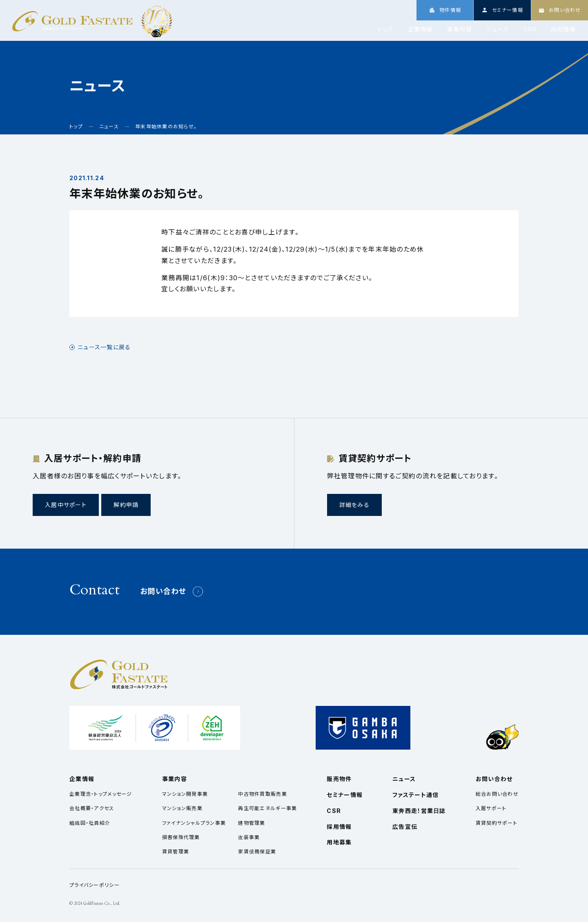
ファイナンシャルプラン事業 (194, 823)
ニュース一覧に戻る (104, 347)
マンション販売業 (182, 808)
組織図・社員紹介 (90, 823)
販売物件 (339, 779)
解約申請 (126, 505)
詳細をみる (354, 505)
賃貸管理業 (176, 852)
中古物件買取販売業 (263, 794)
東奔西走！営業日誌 (419, 811)
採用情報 (563, 29)
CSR (530, 29)
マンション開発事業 (185, 794)
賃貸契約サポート (497, 823)
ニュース (498, 29)
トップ (386, 29)
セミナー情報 (345, 795)
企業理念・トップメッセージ (101, 794)
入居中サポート (66, 505)
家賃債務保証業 (257, 852)
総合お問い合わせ (497, 794)
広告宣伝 (405, 827)
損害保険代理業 (181, 837)
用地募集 (339, 842)
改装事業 (249, 837)
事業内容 (460, 29)
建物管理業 (252, 823)
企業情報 (420, 29)
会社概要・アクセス (92, 808)
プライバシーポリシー (95, 885)
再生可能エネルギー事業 (267, 808)
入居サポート (491, 808)
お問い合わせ (163, 591)
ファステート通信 (415, 795)
